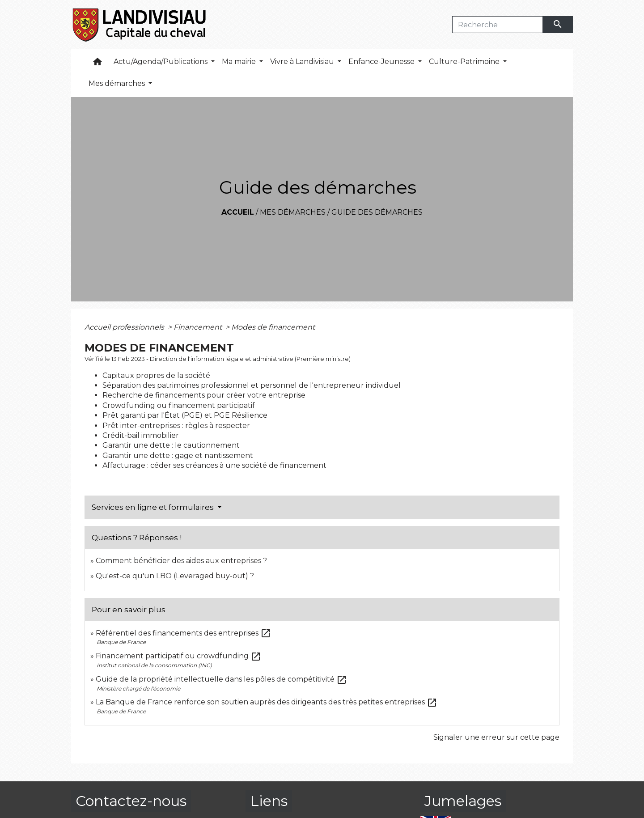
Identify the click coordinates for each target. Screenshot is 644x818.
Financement (199, 327)
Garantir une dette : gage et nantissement (178, 456)
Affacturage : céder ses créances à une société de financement (214, 465)
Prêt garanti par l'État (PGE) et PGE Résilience (185, 415)
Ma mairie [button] (240, 61)
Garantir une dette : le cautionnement (171, 445)
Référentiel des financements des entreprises (183, 633)
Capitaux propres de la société (156, 375)
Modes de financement (273, 327)
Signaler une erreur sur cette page (496, 737)
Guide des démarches (377, 212)
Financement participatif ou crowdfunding (178, 656)
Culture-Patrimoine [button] (465, 61)
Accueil (238, 212)
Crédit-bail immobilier (141, 435)
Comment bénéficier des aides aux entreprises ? (181, 561)
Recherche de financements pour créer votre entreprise (204, 395)
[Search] (498, 25)
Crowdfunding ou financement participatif (179, 405)
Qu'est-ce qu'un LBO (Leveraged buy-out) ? (175, 576)
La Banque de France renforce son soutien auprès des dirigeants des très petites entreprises (267, 702)
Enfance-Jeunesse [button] (382, 61)
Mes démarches (293, 212)
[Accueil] (140, 25)
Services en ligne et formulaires (154, 507)
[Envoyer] (558, 25)
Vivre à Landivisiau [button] (303, 61)
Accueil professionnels (125, 327)
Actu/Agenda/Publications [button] (161, 61)
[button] (97, 64)
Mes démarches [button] (118, 83)
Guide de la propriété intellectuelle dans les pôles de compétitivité (221, 679)
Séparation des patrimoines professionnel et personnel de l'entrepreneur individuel (252, 385)
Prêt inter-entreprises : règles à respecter (176, 426)
